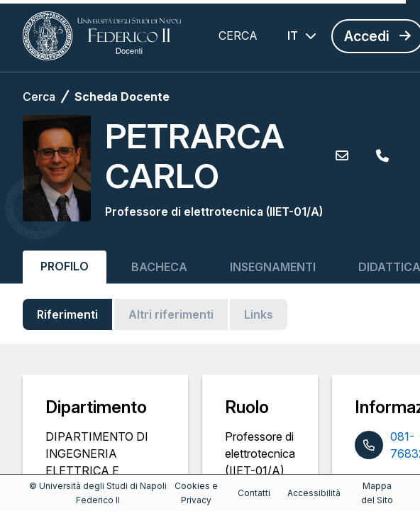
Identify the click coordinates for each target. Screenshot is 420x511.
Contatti (254, 493)
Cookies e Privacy (196, 493)
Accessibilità (314, 493)
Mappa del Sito (377, 493)
